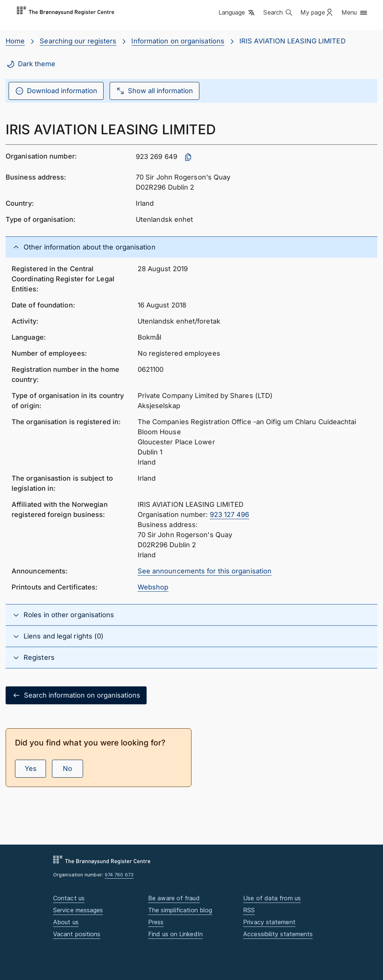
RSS (249, 910)
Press (156, 922)
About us (66, 922)
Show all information (154, 91)
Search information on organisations (76, 695)
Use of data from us (272, 898)
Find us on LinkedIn (175, 934)
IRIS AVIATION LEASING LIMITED (292, 41)
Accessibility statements (278, 934)
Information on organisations (178, 41)
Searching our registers (78, 41)
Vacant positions (77, 934)
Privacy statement (269, 922)
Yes (31, 768)
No (68, 768)
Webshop (153, 587)
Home (15, 41)
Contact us (69, 898)
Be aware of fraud (174, 898)
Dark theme (31, 64)
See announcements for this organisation (205, 571)
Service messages (78, 910)
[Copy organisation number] (188, 157)
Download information (56, 91)
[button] (237, 13)
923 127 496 (230, 514)
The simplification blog (180, 910)
